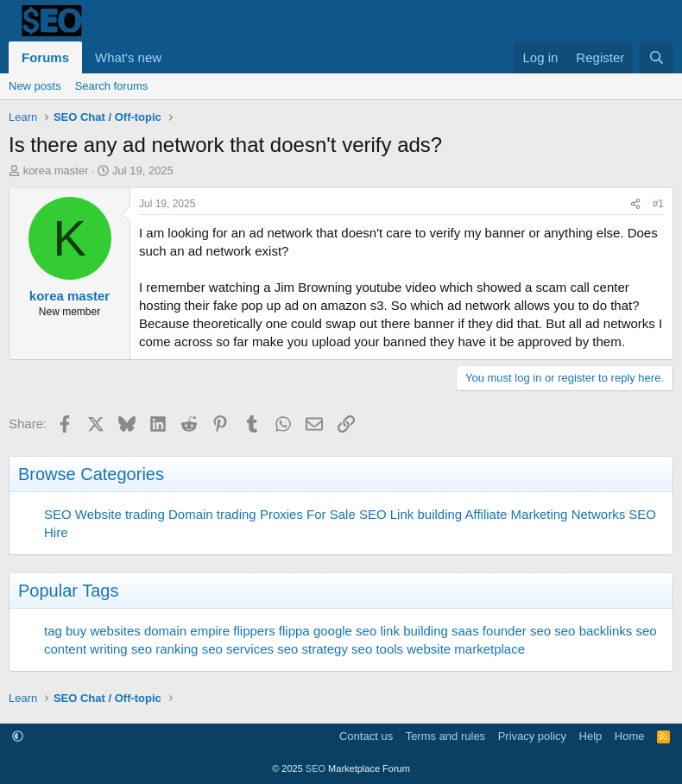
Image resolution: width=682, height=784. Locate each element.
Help (591, 736)
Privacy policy (532, 736)
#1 (658, 204)
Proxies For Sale (308, 514)
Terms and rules (445, 736)
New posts (35, 86)
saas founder (489, 631)
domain (165, 631)
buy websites (103, 631)
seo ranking (165, 649)
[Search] (657, 57)
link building (414, 631)
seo (540, 631)
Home (630, 736)
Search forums (112, 86)
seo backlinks (593, 631)
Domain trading (212, 514)
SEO (58, 514)
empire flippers (232, 631)
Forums (45, 57)
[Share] (635, 204)
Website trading (120, 514)
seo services (238, 649)
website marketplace (466, 649)
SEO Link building (410, 514)
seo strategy (313, 649)
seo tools (377, 649)
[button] (175, 57)
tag (53, 631)
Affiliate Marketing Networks (546, 514)
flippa (294, 631)
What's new (128, 57)
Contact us (366, 736)
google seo (345, 631)
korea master (56, 171)
